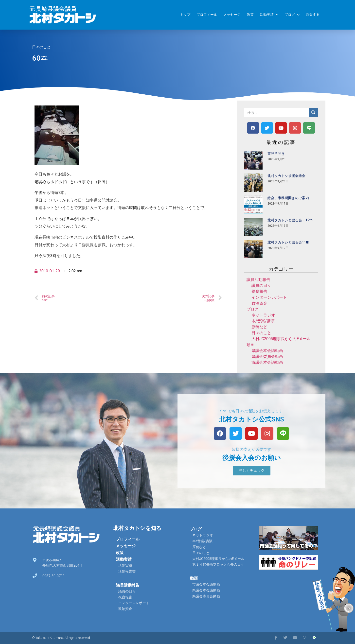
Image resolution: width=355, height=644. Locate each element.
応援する (313, 15)
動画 (250, 345)
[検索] (313, 113)
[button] (252, 471)
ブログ (292, 15)
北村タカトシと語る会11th (288, 242)
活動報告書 (127, 571)
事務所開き (276, 154)
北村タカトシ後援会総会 (286, 176)
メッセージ (232, 15)
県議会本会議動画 (267, 351)
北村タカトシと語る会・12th (290, 220)
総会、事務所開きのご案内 (288, 198)
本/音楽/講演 (263, 321)
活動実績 (269, 15)
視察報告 (259, 291)
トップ (185, 15)
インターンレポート (269, 297)
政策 (250, 15)
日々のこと (41, 47)
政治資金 (259, 303)
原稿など (259, 327)
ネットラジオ (263, 315)
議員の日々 (261, 286)
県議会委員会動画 (267, 357)
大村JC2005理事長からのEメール (281, 339)
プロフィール (207, 15)
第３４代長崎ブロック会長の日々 (218, 564)
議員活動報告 (258, 280)
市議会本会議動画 (267, 362)
